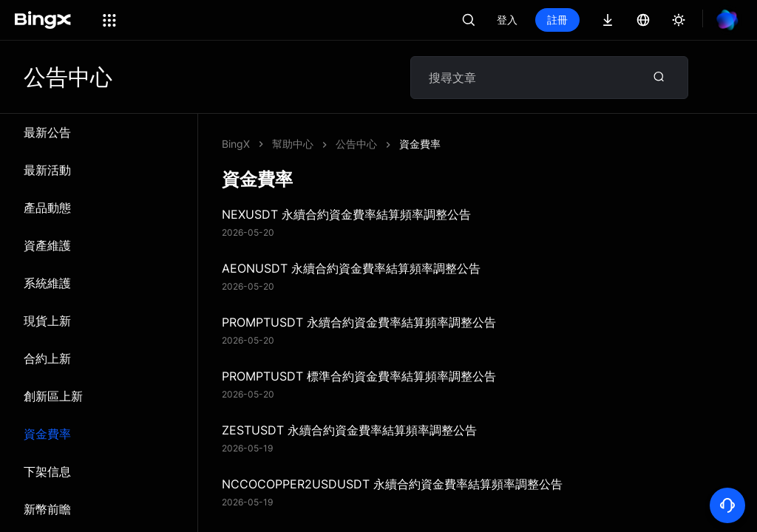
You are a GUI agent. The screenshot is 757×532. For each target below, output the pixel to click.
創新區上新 (53, 396)
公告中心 (356, 144)
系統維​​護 (47, 283)
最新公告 (47, 132)
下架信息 (47, 471)
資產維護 (47, 245)
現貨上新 (47, 321)
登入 (507, 20)
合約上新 (47, 358)
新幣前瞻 (47, 509)
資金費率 (47, 434)
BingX (236, 144)
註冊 (557, 20)
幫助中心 (293, 144)
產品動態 (47, 208)
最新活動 (47, 170)
